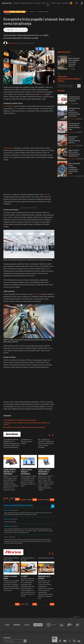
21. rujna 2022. (14, 510)
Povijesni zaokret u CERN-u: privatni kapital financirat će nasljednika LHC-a (74, 153)
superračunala (7, 14)
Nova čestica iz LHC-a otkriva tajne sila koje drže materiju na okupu (24, 427)
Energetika (6, 12)
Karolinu (16, 109)
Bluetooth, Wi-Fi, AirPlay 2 (44, 577)
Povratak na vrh (77, 617)
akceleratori (32, 12)
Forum (55, 4)
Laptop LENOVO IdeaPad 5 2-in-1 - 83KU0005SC (10, 472)
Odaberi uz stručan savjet (10, 577)
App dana (49, 5)
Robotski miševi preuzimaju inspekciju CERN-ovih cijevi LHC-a (74, 140)
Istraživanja (12, 12)
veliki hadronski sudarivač (42, 12)
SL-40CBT (24, 576)
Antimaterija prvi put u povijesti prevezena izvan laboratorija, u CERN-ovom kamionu (74, 112)
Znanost (39, 4)
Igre (45, 4)
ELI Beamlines (8, 148)
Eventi (61, 4)
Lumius (42, 94)
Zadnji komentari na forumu (18, 505)
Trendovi (18, 12)
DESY (46, 194)
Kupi (17, 499)
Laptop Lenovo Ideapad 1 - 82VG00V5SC (26, 472)
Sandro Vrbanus (72, 119)
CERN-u (37, 294)
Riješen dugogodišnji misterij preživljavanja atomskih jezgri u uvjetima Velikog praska (74, 168)
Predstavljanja (29, 4)
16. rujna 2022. (13, 519)
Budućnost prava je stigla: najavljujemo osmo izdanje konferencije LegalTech (74, 62)
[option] (12, 470)
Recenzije (19, 4)
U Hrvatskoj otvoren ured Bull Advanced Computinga (20, 420)
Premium (67, 4)
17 (66, 119)
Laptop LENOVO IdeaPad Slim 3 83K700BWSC (44, 472)
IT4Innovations (8, 106)
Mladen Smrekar (13, 43)
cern (27, 12)
